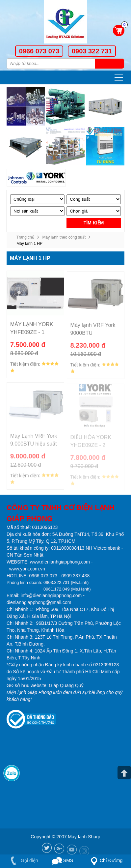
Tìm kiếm (109, 64)
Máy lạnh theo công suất (64, 237)
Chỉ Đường (105, 861)
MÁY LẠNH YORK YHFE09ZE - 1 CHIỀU (32, 332)
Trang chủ (25, 237)
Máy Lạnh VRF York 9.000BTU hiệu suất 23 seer (34, 444)
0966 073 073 (39, 51)
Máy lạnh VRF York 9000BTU (93, 332)
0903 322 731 (92, 51)
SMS (63, 861)
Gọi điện (23, 861)
